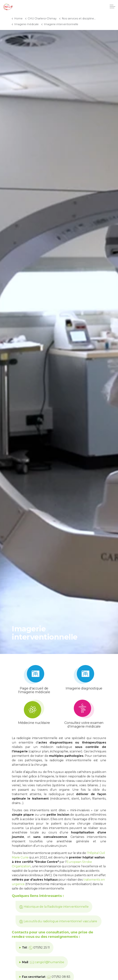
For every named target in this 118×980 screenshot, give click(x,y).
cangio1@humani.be (49, 962)
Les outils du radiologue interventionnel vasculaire (61, 921)
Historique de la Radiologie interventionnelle (56, 907)
